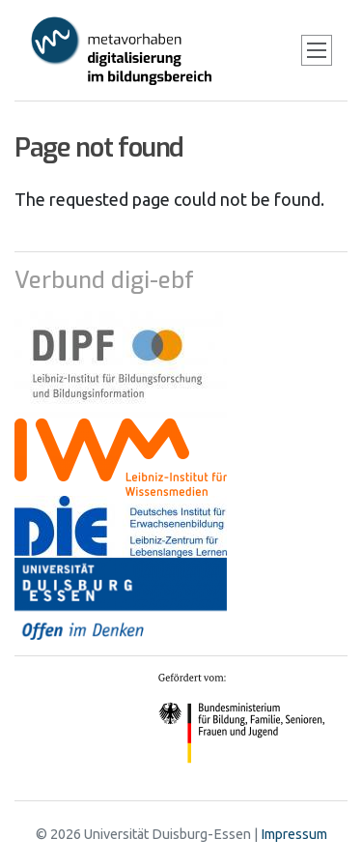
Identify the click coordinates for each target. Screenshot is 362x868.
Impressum (294, 834)
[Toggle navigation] (317, 50)
